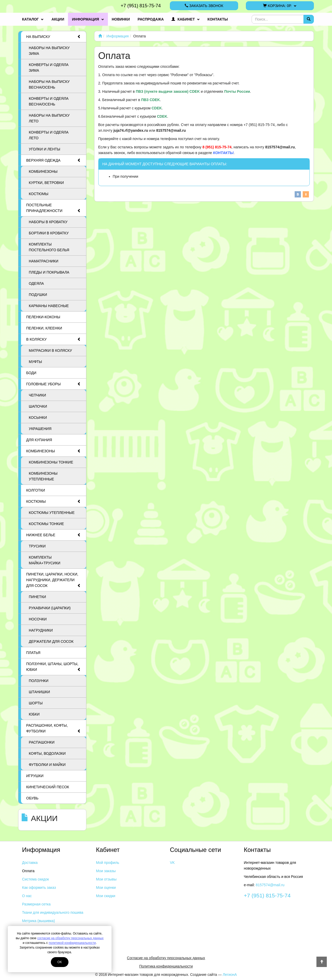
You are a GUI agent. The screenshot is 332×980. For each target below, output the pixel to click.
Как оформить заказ (39, 888)
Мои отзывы (106, 879)
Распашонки (42, 742)
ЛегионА (230, 975)
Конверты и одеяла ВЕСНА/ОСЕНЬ (49, 101)
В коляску (54, 339)
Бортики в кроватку (49, 233)
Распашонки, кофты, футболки (54, 729)
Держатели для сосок (51, 641)
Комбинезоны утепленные (43, 476)
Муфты (35, 362)
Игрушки (35, 776)
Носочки (38, 619)
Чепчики (37, 395)
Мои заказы (106, 871)
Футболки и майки (47, 765)
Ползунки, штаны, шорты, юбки (54, 667)
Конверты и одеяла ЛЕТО (49, 135)
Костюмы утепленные (52, 513)
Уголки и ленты (44, 149)
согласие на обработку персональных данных (71, 938)
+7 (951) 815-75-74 (141, 6)
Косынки (38, 418)
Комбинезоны (43, 171)
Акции (58, 19)
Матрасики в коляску (50, 350)
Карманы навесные (49, 306)
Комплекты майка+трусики (45, 560)
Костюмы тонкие (46, 524)
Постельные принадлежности (54, 208)
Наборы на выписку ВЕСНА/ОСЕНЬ (49, 84)
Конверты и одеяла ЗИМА (49, 68)
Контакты (218, 19)
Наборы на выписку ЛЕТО (49, 118)
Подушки (38, 295)
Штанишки (39, 692)
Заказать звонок (204, 6)
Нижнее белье (54, 535)
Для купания (39, 440)
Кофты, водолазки (47, 753)
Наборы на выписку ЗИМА (49, 51)
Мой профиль (108, 863)
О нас (27, 896)
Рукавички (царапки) (50, 608)
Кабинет (186, 19)
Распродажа (151, 19)
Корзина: (280, 6)
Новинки (121, 19)
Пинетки (37, 597)
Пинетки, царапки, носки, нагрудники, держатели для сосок (54, 580)
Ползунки (39, 681)
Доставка (30, 863)
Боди (31, 373)
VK (172, 863)
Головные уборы (54, 384)
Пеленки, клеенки (44, 328)
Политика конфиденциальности (166, 966)
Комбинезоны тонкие (51, 462)
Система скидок (35, 879)
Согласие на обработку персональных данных (166, 958)
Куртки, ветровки (46, 183)
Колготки (36, 490)
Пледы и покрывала (49, 272)
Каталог (33, 19)
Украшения (40, 429)
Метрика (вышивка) (39, 921)
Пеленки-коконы (43, 317)
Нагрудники (41, 630)
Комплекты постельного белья (49, 247)
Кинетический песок (48, 787)
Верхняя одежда (54, 160)
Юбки (34, 714)
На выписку (54, 37)
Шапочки (38, 406)
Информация (88, 19)
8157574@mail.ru (270, 885)
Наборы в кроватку (48, 222)
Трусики (37, 546)
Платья (33, 653)
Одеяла (36, 283)
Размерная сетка (36, 904)
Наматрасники (44, 261)
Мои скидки (106, 896)
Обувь (32, 798)
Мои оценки (106, 888)
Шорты (36, 703)
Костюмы (39, 194)
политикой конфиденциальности (72, 943)
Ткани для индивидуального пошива (53, 912)
